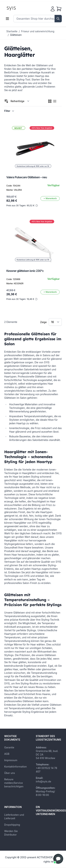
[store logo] (19, 8)
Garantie (9, 747)
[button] (58, 859)
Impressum (11, 760)
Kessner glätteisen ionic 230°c (25, 271)
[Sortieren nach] (20, 101)
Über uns (10, 773)
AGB (7, 754)
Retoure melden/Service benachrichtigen (14, 783)
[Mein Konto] (53, 9)
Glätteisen (16, 35)
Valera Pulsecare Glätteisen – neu (27, 177)
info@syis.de (44, 781)
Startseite (12, 31)
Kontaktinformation (15, 767)
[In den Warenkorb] (50, 198)
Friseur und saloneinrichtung (38, 31)
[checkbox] (50, 101)
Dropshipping (12, 825)
